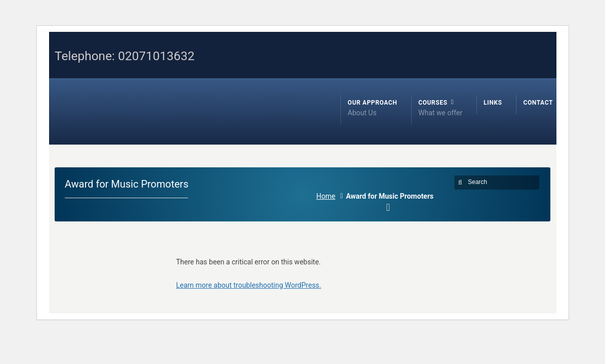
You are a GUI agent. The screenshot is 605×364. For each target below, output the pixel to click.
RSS (499, 38)
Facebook (528, 38)
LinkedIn (543, 38)
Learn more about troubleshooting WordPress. (249, 285)
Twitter (513, 38)
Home (326, 196)
